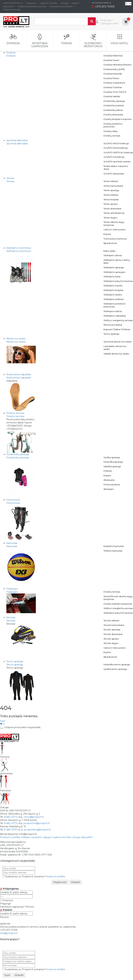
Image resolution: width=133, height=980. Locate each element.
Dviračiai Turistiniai (113, 87)
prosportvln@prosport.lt (37, 823)
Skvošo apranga (112, 630)
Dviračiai (11, 56)
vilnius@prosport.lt (34, 817)
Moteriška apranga (113, 462)
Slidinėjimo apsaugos (114, 272)
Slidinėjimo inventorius (19, 251)
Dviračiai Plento (111, 78)
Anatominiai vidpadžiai (19, 378)
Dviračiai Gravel (111, 60)
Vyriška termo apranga (115, 669)
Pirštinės (108, 471)
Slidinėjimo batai (112, 276)
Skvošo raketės (111, 620)
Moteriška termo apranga (117, 664)
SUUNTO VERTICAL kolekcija (118, 152)
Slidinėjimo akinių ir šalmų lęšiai (117, 261)
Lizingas (64, 3)
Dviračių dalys (110, 131)
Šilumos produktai (113, 325)
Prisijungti (106, 20)
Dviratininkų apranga (114, 101)
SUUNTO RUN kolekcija (116, 148)
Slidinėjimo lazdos (113, 295)
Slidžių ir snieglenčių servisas (118, 320)
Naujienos (31, 3)
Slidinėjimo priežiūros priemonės (114, 305)
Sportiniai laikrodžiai (17, 144)
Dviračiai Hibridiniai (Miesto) (117, 65)
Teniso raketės (111, 181)
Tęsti (3, 721)
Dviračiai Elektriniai (113, 56)
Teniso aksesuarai (112, 209)
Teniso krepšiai (111, 199)
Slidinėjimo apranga (114, 267)
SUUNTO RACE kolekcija (116, 143)
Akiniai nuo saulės (16, 342)
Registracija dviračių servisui (32, 6)
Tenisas (10, 181)
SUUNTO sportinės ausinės (117, 162)
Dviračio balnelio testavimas (118, 604)
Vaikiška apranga (112, 466)
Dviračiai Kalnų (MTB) (114, 69)
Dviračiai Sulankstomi (114, 83)
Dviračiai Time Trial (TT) (115, 92)
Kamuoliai (12, 546)
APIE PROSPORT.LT (13, 3)
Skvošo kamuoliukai (114, 625)
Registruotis (60, 882)
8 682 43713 (11, 823)
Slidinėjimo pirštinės (114, 299)
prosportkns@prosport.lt (37, 830)
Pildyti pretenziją (12, 10)
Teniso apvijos (111, 204)
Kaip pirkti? (9, 6)
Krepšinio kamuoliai (114, 546)
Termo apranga (111, 334)
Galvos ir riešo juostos (114, 229)
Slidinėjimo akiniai (113, 255)
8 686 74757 (11, 830)
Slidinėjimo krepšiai (113, 290)
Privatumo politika (10, 837)
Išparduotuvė (110, 243)
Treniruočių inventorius (115, 239)
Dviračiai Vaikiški (112, 96)
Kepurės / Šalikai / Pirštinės (117, 329)
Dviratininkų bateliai (114, 105)
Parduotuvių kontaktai (62, 6)
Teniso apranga (111, 190)
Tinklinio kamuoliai (113, 551)
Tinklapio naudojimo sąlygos (36, 837)
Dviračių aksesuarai (113, 115)
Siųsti (7, 975)
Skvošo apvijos (111, 639)
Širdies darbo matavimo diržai (116, 168)
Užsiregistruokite (109, 24)
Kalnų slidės (109, 251)
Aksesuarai (109, 480)
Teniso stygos (110, 218)
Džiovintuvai (13, 503)
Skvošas (11, 621)
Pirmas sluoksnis (112, 485)
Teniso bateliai (111, 195)
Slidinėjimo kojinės (113, 286)
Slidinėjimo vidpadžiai (115, 316)
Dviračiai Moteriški (113, 74)
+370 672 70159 (103, 7)
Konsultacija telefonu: (102, 3)
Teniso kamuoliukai (113, 186)
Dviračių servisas (112, 136)
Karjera (75, 3)
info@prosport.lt (9, 933)
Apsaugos (109, 489)
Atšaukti (76, 882)
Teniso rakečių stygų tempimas (114, 224)
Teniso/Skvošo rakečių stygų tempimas (118, 598)
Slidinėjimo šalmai (113, 311)
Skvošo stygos (111, 643)
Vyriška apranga (112, 457)
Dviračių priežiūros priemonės (113, 125)
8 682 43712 (11, 817)
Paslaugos (12, 592)
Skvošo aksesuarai (113, 634)
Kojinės (107, 234)
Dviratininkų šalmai (113, 110)
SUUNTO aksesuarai (114, 174)
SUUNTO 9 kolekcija (114, 157)
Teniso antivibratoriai (114, 213)
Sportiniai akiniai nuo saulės (117, 342)
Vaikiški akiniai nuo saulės (116, 354)
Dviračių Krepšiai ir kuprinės (117, 119)
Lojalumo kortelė (48, 3)
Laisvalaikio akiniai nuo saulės (115, 348)
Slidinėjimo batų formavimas (118, 281)
